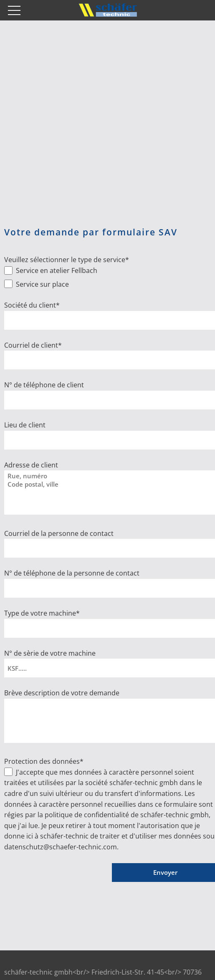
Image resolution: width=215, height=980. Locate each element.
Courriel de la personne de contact (59, 533)
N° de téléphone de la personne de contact (72, 573)
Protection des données (44, 761)
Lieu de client (25, 425)
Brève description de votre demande (62, 693)
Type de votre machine (42, 613)
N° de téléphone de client (44, 385)
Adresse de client (31, 465)
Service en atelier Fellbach (56, 270)
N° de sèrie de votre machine (50, 653)
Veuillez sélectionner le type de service (67, 260)
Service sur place (42, 284)
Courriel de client (33, 345)
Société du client (32, 305)
